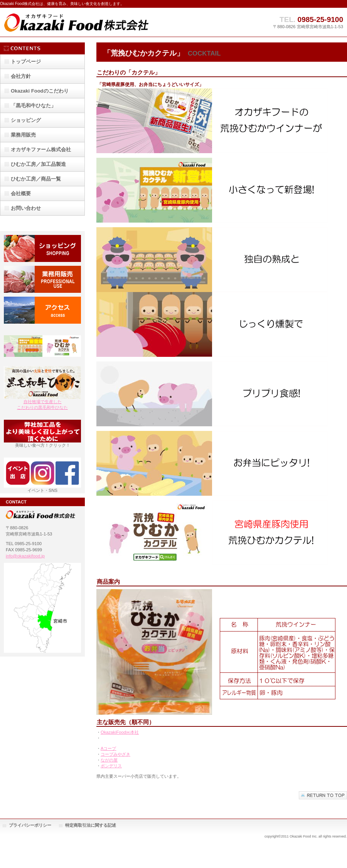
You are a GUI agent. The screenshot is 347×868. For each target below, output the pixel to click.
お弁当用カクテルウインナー (42, 349)
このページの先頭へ (323, 795)
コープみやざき (115, 754)
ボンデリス (111, 766)
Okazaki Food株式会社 (77, 22)
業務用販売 (42, 279)
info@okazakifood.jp (25, 556)
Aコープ (108, 748)
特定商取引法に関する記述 (91, 825)
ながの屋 (109, 760)
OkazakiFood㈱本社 (120, 732)
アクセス (42, 310)
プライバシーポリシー (30, 825)
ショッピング (42, 248)
